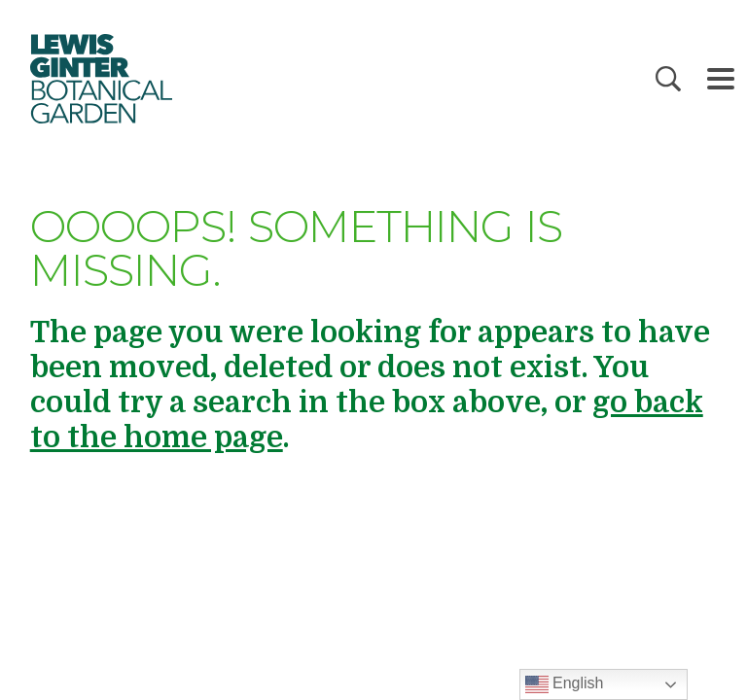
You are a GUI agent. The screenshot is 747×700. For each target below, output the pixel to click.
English (565, 684)
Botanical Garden (100, 79)
